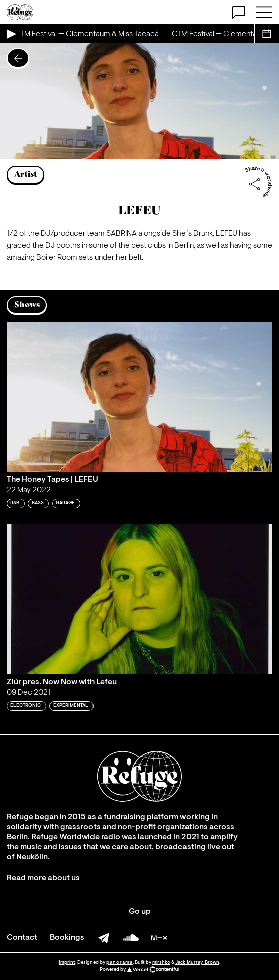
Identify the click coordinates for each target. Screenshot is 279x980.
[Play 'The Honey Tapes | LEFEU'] (139, 397)
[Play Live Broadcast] (11, 34)
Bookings (67, 938)
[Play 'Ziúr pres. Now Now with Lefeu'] (139, 599)
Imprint (67, 963)
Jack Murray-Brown (197, 963)
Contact (22, 938)
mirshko (161, 963)
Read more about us (43, 878)
